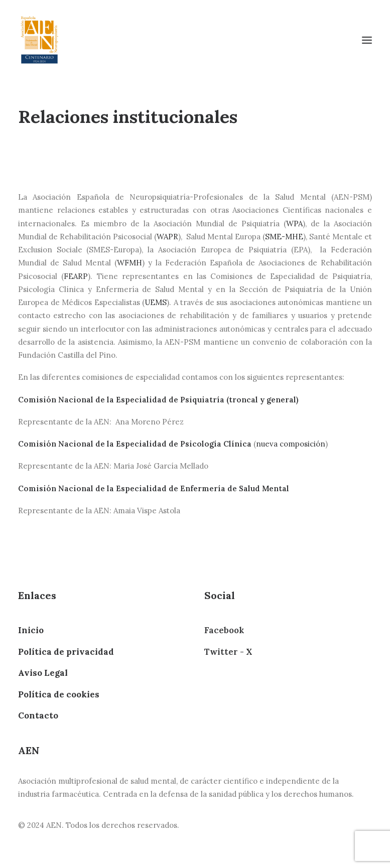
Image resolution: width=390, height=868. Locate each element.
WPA (294, 224)
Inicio (31, 630)
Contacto (38, 715)
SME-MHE (284, 237)
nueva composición (291, 444)
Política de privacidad (66, 652)
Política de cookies (59, 694)
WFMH (129, 263)
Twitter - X (228, 652)
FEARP (76, 276)
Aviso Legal (43, 673)
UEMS (156, 302)
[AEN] (39, 40)
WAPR (167, 237)
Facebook (224, 630)
